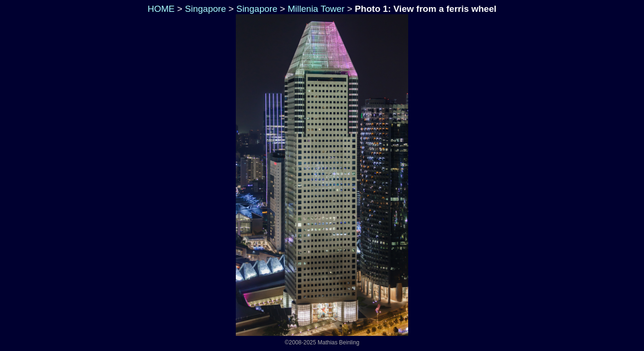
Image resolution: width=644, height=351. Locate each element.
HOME (160, 9)
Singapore (205, 9)
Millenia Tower (316, 9)
